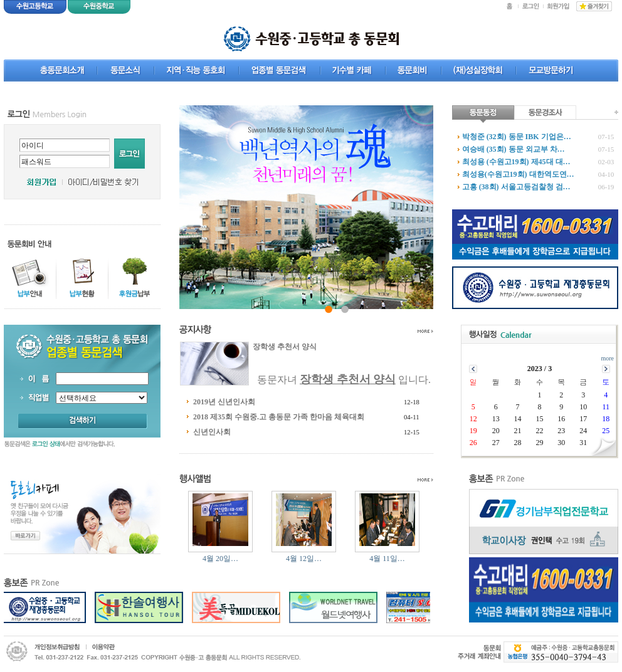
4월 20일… (220, 559)
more (607, 358)
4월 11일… (387, 559)
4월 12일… (304, 559)
